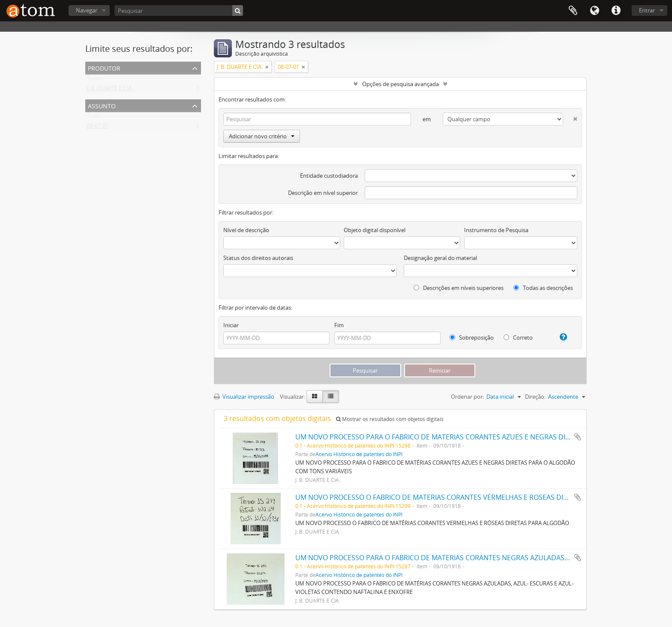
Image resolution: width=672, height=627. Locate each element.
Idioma (594, 11)
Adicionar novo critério (262, 136)
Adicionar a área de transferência (578, 437)
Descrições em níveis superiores (459, 288)
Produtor (104, 67)
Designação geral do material (440, 258)
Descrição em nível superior (323, 193)
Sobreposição (472, 337)
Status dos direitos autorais (258, 258)
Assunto (102, 105)
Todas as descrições (543, 288)
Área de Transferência (573, 11)
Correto (518, 337)
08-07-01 (98, 128)
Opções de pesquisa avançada (400, 84)
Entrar (647, 10)
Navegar (87, 10)
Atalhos (616, 11)
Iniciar (231, 325)
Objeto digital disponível (375, 230)
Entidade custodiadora (329, 176)
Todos (95, 80)
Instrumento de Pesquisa (496, 230)
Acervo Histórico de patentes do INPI (359, 454)
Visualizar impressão (244, 397)
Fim (339, 325)
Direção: (535, 397)
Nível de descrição (246, 230)
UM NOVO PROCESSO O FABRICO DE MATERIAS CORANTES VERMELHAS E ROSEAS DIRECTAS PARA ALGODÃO (468, 497)
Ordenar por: (467, 397)
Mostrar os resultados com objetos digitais (390, 419)
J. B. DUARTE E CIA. (110, 90)
